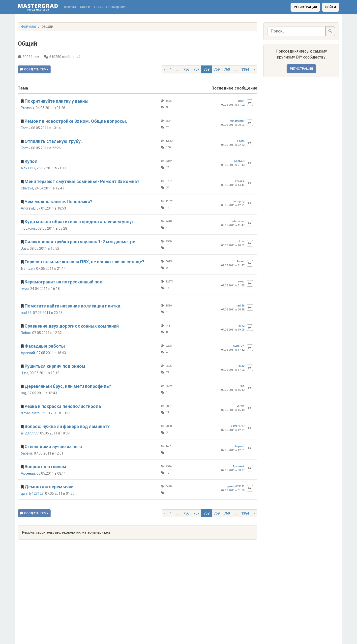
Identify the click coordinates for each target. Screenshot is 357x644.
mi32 (241, 326)
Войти (331, 7)
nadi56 (26, 313)
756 (186, 69)
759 (217, 69)
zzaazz (239, 181)
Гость (25, 128)
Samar (240, 261)
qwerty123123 (32, 493)
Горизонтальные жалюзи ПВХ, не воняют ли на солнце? (84, 262)
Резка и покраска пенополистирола (63, 406)
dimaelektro (30, 413)
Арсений (28, 353)
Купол (31, 161)
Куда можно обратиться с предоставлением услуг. (80, 222)
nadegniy (238, 201)
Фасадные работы (45, 346)
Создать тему (34, 69)
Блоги (85, 7)
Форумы (29, 27)
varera (241, 406)
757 (196, 69)
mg (23, 393)
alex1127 (28, 168)
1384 (245, 69)
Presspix (28, 108)
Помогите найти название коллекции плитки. (73, 306)
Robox (26, 333)
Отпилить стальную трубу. (53, 141)
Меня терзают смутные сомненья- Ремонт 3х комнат (82, 181)
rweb (25, 289)
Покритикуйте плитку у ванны (57, 101)
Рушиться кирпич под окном (55, 366)
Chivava (27, 188)
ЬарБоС (239, 161)
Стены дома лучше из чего (53, 446)
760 (227, 69)
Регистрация (305, 7)
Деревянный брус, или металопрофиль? (68, 386)
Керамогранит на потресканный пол (63, 282)
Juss (25, 248)
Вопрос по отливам (45, 467)
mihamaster (237, 121)
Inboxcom (29, 228)
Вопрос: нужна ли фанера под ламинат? (67, 426)
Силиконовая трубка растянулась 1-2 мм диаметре (80, 242)
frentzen (28, 269)
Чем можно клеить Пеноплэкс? (58, 201)
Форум (70, 7)
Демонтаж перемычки (49, 487)
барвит (27, 453)
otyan (241, 101)
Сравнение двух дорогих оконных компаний (72, 326)
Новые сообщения (110, 7)
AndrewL (28, 208)
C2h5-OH (239, 346)
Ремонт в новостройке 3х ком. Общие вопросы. (76, 121)
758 (207, 69)
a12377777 (30, 433)
